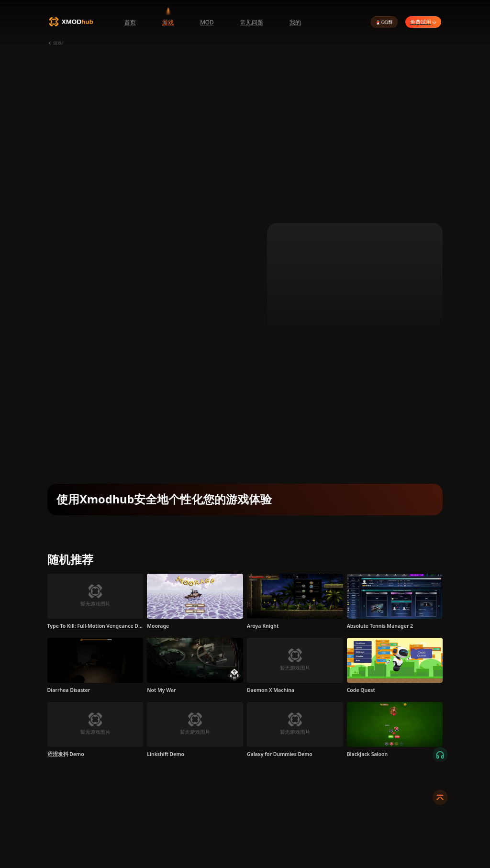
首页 (130, 22)
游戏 (168, 22)
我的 (295, 22)
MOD (207, 22)
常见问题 (252, 22)
